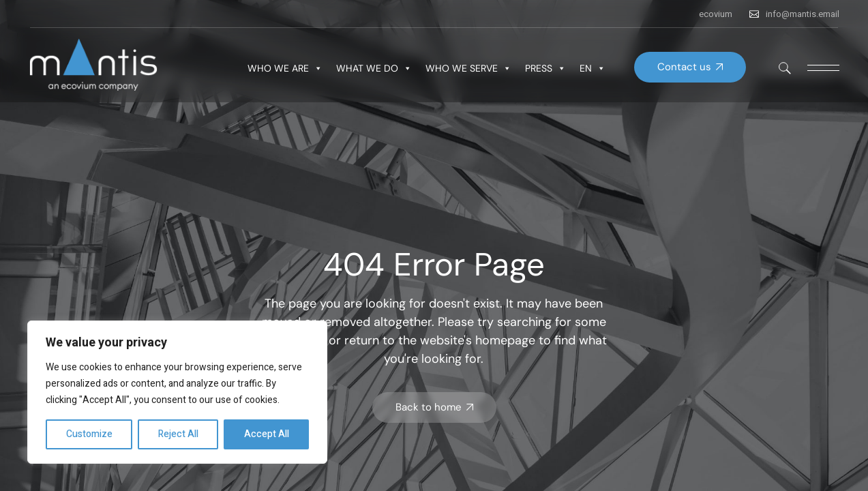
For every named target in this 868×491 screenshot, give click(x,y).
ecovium (716, 14)
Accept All (267, 434)
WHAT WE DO (374, 68)
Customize (89, 434)
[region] (177, 392)
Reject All (178, 434)
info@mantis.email (803, 14)
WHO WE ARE (285, 68)
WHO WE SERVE (468, 68)
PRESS (545, 68)
